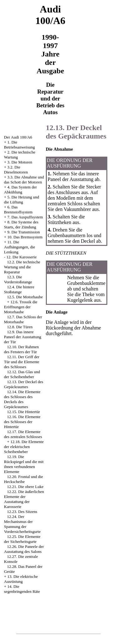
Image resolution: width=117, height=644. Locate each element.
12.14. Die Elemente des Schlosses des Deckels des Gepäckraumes (22, 399)
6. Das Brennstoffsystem (18, 210)
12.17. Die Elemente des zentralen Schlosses (23, 434)
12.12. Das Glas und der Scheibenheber (22, 374)
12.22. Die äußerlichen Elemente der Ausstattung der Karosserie (24, 499)
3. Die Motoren (20, 162)
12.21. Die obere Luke (25, 487)
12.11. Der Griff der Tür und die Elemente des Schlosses (22, 362)
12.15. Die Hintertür (24, 412)
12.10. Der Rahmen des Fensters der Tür (22, 349)
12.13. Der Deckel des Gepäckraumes (24, 384)
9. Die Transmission (23, 232)
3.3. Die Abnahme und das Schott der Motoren (24, 180)
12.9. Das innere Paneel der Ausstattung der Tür (23, 337)
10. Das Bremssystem (25, 237)
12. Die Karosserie (21, 257)
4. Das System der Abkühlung (20, 190)
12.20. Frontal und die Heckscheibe (24, 479)
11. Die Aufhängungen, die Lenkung (20, 247)
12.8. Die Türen (20, 327)
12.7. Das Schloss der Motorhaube (23, 319)
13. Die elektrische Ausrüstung (21, 579)
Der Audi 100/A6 (18, 137)
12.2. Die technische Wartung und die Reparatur (22, 267)
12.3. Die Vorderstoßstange (18, 279)
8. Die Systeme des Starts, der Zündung (21, 224)
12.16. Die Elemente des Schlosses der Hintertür (22, 422)
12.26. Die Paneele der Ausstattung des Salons (24, 549)
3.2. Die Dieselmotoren (16, 170)
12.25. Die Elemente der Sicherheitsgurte (22, 539)
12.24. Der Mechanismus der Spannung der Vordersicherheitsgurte (22, 524)
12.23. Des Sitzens (22, 512)
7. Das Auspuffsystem (25, 217)
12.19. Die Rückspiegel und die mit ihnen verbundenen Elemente (24, 464)
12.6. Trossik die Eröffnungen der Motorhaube (21, 307)
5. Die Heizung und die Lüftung (22, 200)
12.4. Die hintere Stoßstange (19, 289)
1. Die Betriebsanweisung (19, 145)
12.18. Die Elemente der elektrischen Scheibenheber (24, 447)
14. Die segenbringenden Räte (22, 589)
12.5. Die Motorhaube (25, 297)
